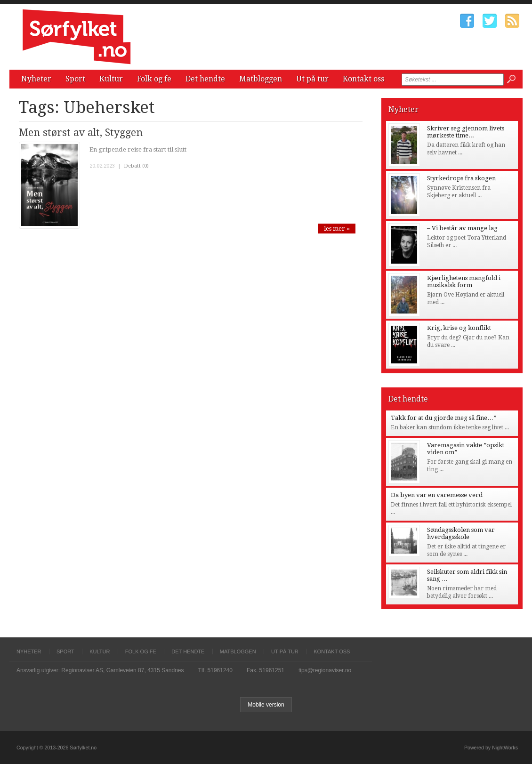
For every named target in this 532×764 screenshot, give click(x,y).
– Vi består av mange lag (462, 228)
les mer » (337, 229)
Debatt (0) (136, 166)
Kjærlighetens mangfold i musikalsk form (464, 281)
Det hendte (205, 79)
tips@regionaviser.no (325, 670)
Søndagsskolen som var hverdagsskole (461, 533)
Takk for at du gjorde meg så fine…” (443, 418)
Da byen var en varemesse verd (437, 495)
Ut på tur (312, 79)
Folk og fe (154, 79)
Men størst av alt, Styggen (81, 133)
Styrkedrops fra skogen (461, 178)
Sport (75, 79)
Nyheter (36, 79)
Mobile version (266, 705)
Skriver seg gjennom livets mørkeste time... (466, 132)
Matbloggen (261, 79)
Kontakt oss (363, 79)
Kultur (111, 79)
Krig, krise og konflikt (459, 328)
